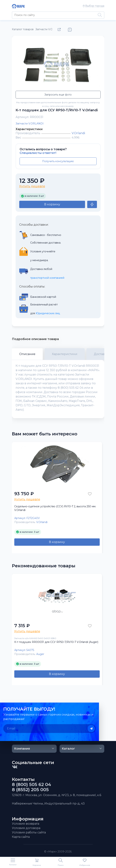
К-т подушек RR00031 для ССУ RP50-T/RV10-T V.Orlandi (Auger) (56, 642)
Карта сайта (21, 837)
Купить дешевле (32, 186)
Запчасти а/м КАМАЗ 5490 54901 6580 (35, 638)
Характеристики (65, 354)
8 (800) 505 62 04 (32, 785)
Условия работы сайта (29, 832)
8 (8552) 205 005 (30, 790)
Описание (27, 354)
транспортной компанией (47, 278)
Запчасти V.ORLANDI (30, 124)
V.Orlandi (78, 133)
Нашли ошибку (70, 30)
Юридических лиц (48, 313)
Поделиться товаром (60, 30)
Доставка (101, 354)
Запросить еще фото (58, 95)
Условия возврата (26, 824)
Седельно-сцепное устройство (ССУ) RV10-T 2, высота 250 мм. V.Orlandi (55, 508)
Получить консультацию (58, 161)
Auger (40, 654)
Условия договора (26, 828)
